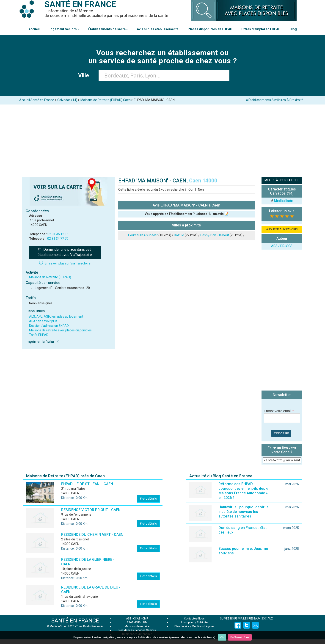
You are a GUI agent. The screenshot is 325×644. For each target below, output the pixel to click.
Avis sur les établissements (158, 29)
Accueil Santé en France (37, 100)
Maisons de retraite (137, 626)
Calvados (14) (67, 100)
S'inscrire (281, 433)
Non (201, 190)
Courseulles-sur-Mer (143, 235)
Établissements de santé (108, 29)
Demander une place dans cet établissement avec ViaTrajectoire (65, 252)
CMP (145, 619)
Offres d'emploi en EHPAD (261, 29)
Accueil (34, 29)
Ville (85, 75)
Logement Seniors (64, 29)
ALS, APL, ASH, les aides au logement (56, 316)
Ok (222, 637)
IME (138, 622)
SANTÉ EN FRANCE (75, 621)
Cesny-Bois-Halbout (215, 235)
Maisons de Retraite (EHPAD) (50, 277)
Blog (293, 29)
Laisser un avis (282, 211)
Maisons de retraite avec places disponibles (60, 330)
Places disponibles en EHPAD (210, 29)
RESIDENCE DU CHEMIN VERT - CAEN (92, 535)
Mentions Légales (203, 626)
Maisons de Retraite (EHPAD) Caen (106, 100)
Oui (191, 190)
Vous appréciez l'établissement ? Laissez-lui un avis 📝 (186, 214)
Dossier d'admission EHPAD (49, 326)
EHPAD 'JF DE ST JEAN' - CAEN (87, 484)
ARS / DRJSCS (282, 246)
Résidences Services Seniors (137, 630)
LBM (145, 622)
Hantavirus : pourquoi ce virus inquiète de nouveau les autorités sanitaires (244, 512)
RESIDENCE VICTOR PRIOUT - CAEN (91, 510)
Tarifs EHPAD (39, 335)
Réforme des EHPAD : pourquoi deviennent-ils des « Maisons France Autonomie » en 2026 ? (243, 491)
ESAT (130, 622)
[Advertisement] (162, 139)
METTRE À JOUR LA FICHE (282, 180)
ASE (129, 619)
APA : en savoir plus (43, 321)
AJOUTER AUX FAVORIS (282, 229)
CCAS (137, 619)
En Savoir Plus (240, 637)
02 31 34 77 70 (58, 239)
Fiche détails (148, 499)
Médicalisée (283, 201)
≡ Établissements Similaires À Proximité (275, 100)
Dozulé (179, 235)
